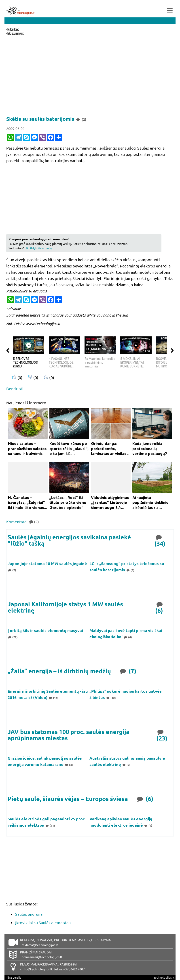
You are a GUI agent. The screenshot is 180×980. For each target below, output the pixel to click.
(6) (159, 607)
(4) (69, 765)
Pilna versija (13, 977)
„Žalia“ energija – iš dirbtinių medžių (59, 671)
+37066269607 (74, 969)
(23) (162, 735)
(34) (160, 540)
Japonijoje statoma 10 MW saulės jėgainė (47, 563)
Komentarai (23, 522)
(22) (13, 637)
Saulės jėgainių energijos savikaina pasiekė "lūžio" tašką (69, 540)
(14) (53, 698)
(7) (12, 570)
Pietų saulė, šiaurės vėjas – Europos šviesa (68, 799)
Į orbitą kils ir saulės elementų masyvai (45, 630)
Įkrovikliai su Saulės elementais (43, 923)
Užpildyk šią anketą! (39, 248)
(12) (111, 698)
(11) (50, 825)
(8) (130, 570)
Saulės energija (29, 914)
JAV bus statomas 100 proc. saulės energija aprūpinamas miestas (69, 735)
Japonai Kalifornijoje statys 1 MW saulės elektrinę (65, 607)
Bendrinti (15, 389)
